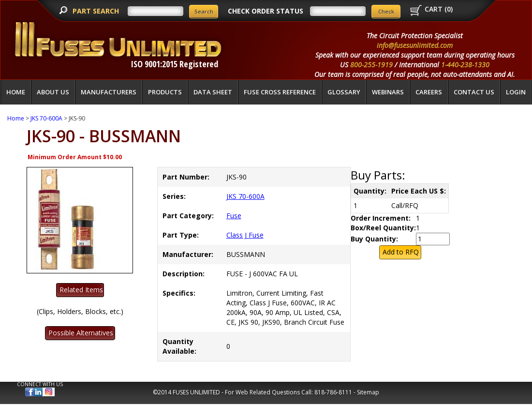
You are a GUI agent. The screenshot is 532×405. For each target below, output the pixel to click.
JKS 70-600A (46, 118)
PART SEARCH (97, 11)
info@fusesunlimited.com (415, 45)
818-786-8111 (333, 392)
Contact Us (474, 92)
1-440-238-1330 (465, 65)
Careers (429, 92)
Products (165, 92)
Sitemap (368, 392)
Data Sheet (213, 92)
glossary (344, 92)
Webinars (388, 92)
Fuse (234, 216)
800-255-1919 (371, 65)
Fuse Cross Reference (280, 92)
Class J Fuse (245, 235)
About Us (53, 92)
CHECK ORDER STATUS (266, 11)
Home (16, 92)
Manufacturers (109, 92)
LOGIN (516, 92)
